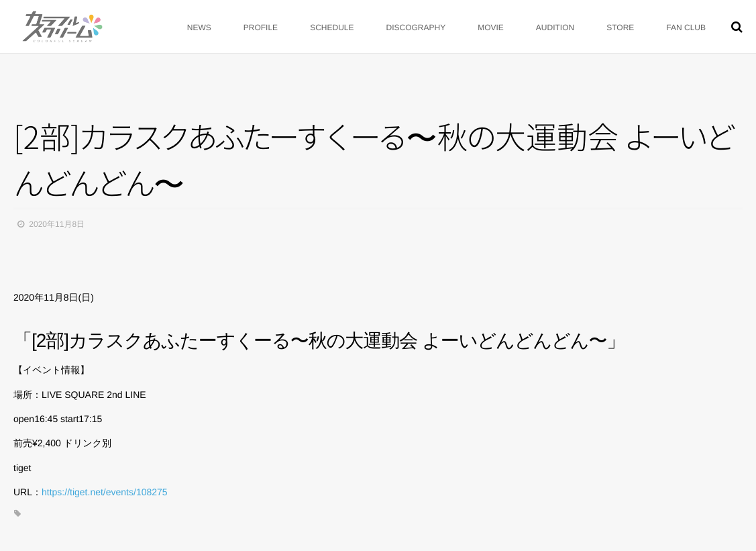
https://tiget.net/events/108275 (105, 492)
